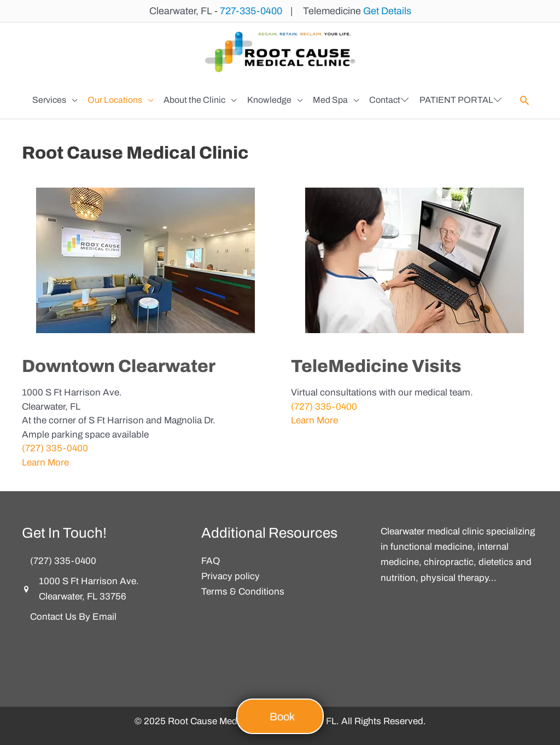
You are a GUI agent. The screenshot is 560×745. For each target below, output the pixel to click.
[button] (54, 100)
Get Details (387, 11)
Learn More (45, 462)
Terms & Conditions (243, 592)
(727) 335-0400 (55, 448)
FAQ (211, 561)
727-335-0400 (251, 11)
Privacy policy (231, 576)
